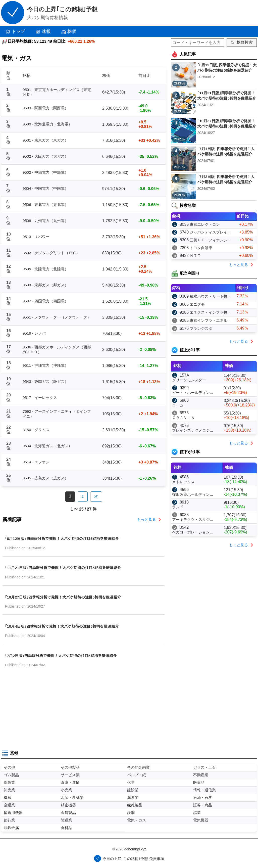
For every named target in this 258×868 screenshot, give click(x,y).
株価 (69, 32)
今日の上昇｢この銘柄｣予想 (62, 9)
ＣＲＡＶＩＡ (183, 418)
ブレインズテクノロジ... (193, 430)
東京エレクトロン (205, 224)
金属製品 (68, 813)
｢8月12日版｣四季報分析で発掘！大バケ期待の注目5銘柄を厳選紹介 (62, 539)
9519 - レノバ (34, 333)
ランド (178, 507)
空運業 (9, 805)
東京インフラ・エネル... (210, 320)
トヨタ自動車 (201, 248)
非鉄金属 (11, 828)
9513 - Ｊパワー (36, 237)
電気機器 (201, 820)
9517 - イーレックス (40, 398)
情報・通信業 (204, 790)
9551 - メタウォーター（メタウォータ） (57, 317)
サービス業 (70, 775)
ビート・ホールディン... (193, 393)
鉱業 (197, 813)
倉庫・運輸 (70, 782)
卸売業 (9, 790)
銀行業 (9, 820)
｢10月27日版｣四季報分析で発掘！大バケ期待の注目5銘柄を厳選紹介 (63, 597)
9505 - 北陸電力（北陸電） (45, 269)
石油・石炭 (203, 797)
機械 (8, 797)
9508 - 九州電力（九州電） (45, 221)
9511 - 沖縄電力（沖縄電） (45, 365)
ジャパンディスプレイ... (210, 232)
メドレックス (183, 482)
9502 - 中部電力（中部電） (45, 172)
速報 (43, 32)
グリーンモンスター (189, 380)
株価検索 (242, 42)
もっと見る (150, 520)
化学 (131, 782)
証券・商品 (203, 805)
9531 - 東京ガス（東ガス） (45, 140)
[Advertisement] (84, 711)
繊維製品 (135, 805)
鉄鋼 (131, 813)
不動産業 (201, 775)
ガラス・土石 (204, 767)
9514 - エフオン (36, 462)
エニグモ (197, 304)
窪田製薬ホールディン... (193, 494)
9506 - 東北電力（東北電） (45, 204)
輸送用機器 (13, 813)
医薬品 (199, 782)
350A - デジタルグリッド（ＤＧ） (51, 253)
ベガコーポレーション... (193, 532)
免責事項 (157, 859)
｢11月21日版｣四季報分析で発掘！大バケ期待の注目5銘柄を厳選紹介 (63, 568)
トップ (15, 32)
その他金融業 (138, 767)
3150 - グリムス (36, 430)
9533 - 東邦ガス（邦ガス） (45, 285)
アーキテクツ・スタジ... (193, 519)
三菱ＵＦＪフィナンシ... (210, 240)
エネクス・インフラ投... (210, 312)
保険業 (9, 782)
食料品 (66, 828)
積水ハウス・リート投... (210, 296)
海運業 (133, 797)
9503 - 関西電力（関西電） (45, 108)
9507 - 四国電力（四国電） (45, 301)
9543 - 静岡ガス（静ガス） (45, 381)
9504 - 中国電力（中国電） (45, 188)
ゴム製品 (11, 775)
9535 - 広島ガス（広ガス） (45, 478)
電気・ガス (137, 820)
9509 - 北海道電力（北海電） (47, 124)
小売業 (66, 790)
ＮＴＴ (195, 256)
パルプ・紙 (137, 775)
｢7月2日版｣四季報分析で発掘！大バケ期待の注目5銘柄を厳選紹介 (61, 656)
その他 (9, 767)
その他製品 (70, 767)
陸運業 (66, 820)
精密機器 (68, 805)
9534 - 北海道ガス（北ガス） (47, 446)
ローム (178, 405)
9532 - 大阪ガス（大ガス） (45, 156)
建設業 (133, 790)
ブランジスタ (201, 328)
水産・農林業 (72, 797)
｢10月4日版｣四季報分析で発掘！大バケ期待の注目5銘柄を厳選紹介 (62, 626)
